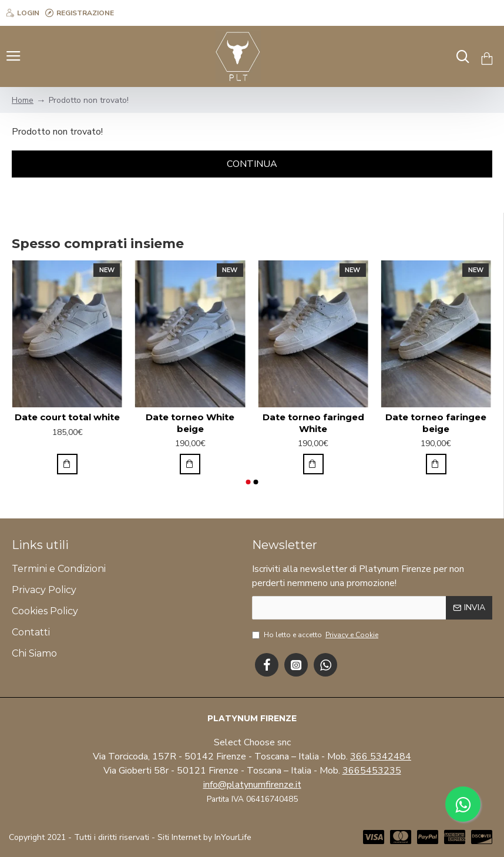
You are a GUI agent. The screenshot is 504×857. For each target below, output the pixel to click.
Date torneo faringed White (313, 423)
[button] (248, 482)
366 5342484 (381, 756)
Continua (252, 164)
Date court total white (67, 417)
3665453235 (372, 771)
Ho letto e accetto (316, 635)
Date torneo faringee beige (436, 423)
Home (23, 100)
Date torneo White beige (190, 423)
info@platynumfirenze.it (252, 785)
